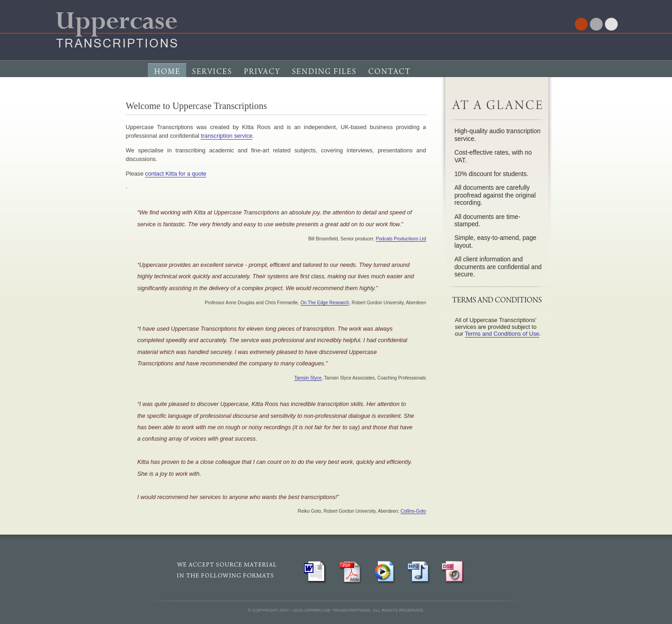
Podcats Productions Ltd (401, 239)
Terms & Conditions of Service (450, 77)
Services (212, 77)
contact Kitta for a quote (176, 174)
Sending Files (323, 77)
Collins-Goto (413, 511)
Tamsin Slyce (308, 378)
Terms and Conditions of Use (502, 334)
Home (167, 77)
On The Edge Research (325, 303)
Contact (390, 77)
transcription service (227, 136)
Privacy (262, 77)
